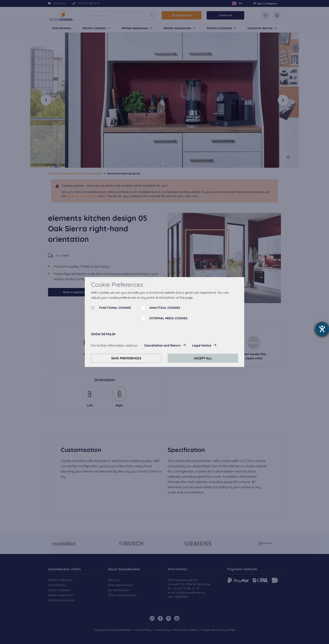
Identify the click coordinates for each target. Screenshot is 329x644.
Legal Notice (202, 345)
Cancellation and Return (162, 345)
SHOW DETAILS (102, 334)
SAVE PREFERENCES (126, 358)
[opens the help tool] (322, 329)
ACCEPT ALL (203, 358)
